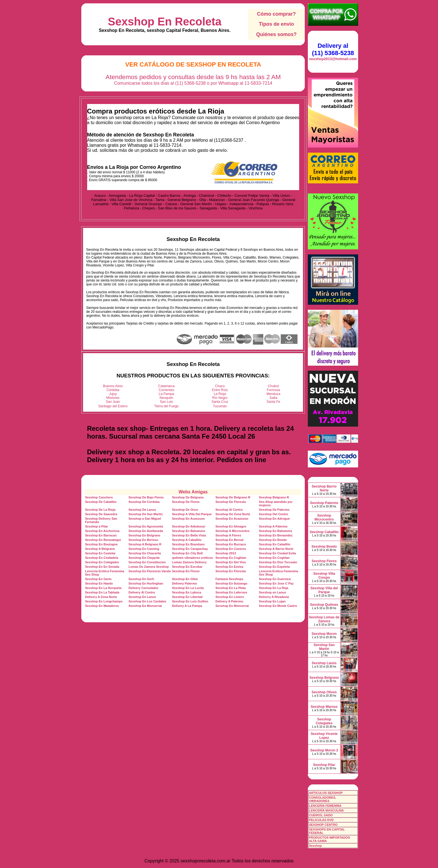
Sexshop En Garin (98, 579)
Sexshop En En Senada (102, 567)
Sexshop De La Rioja (100, 510)
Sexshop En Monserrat (145, 606)
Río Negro (220, 398)
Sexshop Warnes (324, 707)
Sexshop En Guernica (275, 579)
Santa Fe (273, 402)
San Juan (113, 402)
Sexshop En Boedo (273, 540)
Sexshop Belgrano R (274, 497)
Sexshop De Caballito (101, 502)
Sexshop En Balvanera (189, 531)
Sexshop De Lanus (142, 510)
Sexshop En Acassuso (189, 519)
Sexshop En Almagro (231, 526)
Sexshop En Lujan (272, 601)
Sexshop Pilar (324, 765)
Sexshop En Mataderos (102, 606)
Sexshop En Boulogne (101, 544)
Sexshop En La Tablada (102, 592)
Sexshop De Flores (186, 502)
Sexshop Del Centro (274, 514)
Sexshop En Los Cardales (147, 601)
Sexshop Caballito (324, 532)
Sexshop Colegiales (324, 721)
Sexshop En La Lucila (188, 588)
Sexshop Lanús (324, 663)
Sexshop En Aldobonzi (189, 526)
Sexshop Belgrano (324, 678)
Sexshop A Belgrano (100, 549)
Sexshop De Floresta (231, 502)
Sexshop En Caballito (275, 544)
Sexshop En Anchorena (102, 531)
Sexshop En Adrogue (274, 519)
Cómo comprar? (276, 14)
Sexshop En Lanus (142, 597)
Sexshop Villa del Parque (324, 590)
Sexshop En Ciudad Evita (278, 553)
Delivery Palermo (185, 583)
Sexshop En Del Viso (231, 562)
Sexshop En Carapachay (190, 549)
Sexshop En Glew (185, 579)
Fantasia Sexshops (229, 579)
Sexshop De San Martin (146, 514)
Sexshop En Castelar (100, 553)
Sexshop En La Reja (274, 588)
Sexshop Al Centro (229, 510)
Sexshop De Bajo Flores (146, 497)
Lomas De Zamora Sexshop (149, 567)
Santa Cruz (220, 402)
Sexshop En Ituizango (231, 583)
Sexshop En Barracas (101, 535)
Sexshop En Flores (186, 571)
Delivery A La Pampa (187, 606)
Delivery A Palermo (229, 601)
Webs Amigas (193, 492)
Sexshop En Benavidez (276, 535)
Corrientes (166, 390)
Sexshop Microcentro (324, 517)
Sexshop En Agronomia (146, 526)
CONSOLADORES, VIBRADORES (322, 799)
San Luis (166, 402)
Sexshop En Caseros (231, 549)
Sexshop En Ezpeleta (274, 567)
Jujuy (113, 394)
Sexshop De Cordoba (144, 502)
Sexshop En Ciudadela (102, 558)
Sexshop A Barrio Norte (276, 549)
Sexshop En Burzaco (231, 544)
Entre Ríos (220, 390)
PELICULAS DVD (321, 820)
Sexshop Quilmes (324, 605)
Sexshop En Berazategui (103, 540)
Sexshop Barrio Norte (324, 488)
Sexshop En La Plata (230, 588)
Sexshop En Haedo (99, 583)
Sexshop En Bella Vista (189, 535)
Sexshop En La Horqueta (103, 588)
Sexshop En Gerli (141, 579)
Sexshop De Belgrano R (233, 497)
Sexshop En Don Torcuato (278, 562)
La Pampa (166, 394)
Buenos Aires (113, 386)
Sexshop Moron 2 (324, 750)
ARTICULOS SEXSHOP (326, 793)
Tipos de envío (277, 24)
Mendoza (273, 394)
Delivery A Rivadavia (274, 597)
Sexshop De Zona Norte (233, 514)
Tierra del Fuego (166, 406)
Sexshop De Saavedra (101, 514)
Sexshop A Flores (228, 535)
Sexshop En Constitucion (147, 562)
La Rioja (220, 394)
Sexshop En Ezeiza (229, 567)
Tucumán (220, 406)
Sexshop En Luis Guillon (190, 601)
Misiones (113, 398)
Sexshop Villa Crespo (324, 576)
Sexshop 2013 (226, 553)
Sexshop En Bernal (229, 540)
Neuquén (166, 398)
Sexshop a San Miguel (145, 519)
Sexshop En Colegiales (102, 562)
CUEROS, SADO (321, 815)
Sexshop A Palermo (273, 526)
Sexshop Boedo (324, 547)
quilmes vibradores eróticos (193, 558)
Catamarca (166, 386)
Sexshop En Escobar (187, 567)
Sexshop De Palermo (274, 510)
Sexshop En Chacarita (145, 553)
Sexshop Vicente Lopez (324, 736)
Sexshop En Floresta (231, 571)
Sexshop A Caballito (187, 540)
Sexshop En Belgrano (144, 535)
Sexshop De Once (185, 510)
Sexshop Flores (324, 561)
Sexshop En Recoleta (165, 22)
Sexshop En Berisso (143, 540)
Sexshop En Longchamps (104, 601)
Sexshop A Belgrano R (145, 544)
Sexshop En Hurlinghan (146, 583)
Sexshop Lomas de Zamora (324, 619)
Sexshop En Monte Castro (278, 606)
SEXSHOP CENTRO (323, 825)
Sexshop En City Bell (187, 553)
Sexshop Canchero (99, 497)
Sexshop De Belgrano (188, 497)
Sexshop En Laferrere (231, 592)
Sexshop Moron (324, 634)
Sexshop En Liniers (230, 597)
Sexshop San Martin (324, 647)
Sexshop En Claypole (144, 558)
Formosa (273, 390)
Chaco (220, 386)
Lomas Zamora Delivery (189, 562)
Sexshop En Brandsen (188, 544)
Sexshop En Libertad (187, 597)
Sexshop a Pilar (96, 526)
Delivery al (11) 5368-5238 (333, 49)
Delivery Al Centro (142, 592)
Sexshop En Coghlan (231, 558)
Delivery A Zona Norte (101, 597)
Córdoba (113, 390)
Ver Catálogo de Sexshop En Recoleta (193, 64)
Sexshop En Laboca (187, 592)
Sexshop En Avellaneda (146, 531)
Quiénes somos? (276, 34)
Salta (273, 398)
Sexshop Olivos (324, 692)
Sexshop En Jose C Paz (276, 583)
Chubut (273, 386)
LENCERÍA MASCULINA (326, 810)
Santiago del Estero (113, 406)
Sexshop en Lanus (272, 592)
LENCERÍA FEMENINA (325, 806)
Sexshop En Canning (144, 549)
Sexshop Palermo (324, 503)
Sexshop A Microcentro (232, 531)
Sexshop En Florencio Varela (150, 571)
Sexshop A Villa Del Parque (192, 514)
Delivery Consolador (143, 588)
